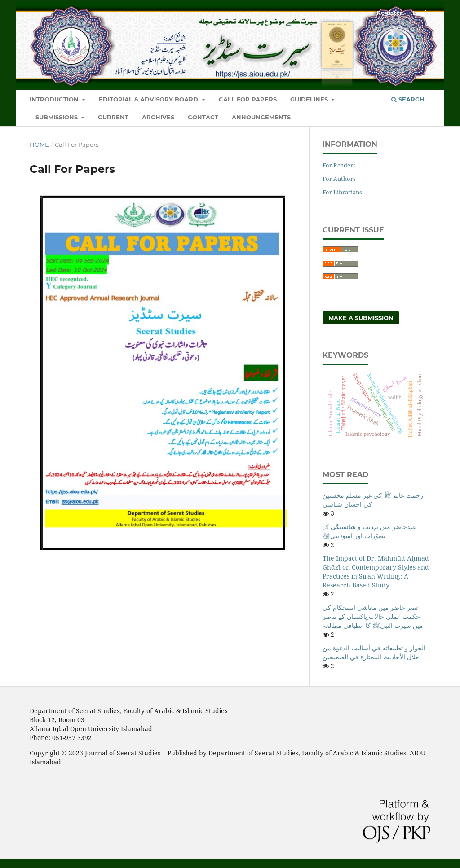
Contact (203, 117)
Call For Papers (248, 99)
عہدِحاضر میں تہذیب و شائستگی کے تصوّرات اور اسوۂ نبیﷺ (369, 531)
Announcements (261, 117)
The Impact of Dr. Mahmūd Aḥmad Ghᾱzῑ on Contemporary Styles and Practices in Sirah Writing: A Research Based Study (376, 572)
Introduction (55, 99)
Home (39, 145)
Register (389, 13)
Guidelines (310, 99)
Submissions (57, 117)
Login (422, 13)
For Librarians (342, 192)
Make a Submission (361, 318)
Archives (158, 117)
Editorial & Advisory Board (149, 99)
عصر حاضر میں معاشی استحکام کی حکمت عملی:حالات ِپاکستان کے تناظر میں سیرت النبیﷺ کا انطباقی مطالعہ (373, 616)
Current (113, 117)
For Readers (339, 165)
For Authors (339, 179)
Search (408, 99)
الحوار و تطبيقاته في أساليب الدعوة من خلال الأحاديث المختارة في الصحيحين (374, 652)
